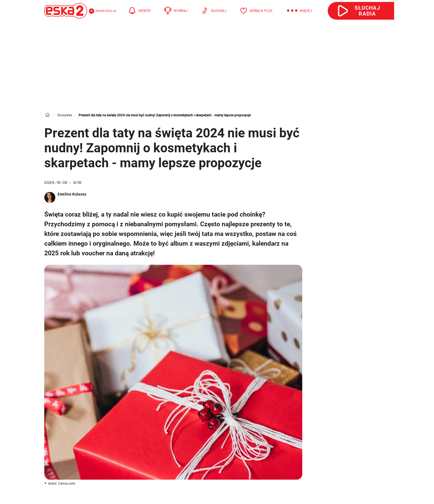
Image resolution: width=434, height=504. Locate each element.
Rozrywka (65, 115)
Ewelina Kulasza (72, 194)
